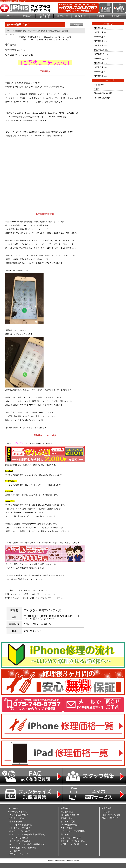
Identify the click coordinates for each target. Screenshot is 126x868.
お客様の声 (116, 16)
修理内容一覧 (63, 16)
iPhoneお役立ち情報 (103, 93)
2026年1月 (98, 45)
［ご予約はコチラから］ (45, 63)
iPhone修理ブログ (102, 98)
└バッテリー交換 (16, 818)
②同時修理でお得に (15, 50)
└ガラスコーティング (18, 854)
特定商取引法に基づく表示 (73, 841)
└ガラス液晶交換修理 (18, 815)
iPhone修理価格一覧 (70, 815)
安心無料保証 (67, 812)
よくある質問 (98, 16)
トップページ (9, 16)
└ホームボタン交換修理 (19, 841)
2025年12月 (99, 50)
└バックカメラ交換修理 (19, 828)
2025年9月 (98, 63)
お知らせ (98, 89)
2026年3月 (98, 37)
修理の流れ (27, 16)
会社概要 (65, 834)
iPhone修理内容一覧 (17, 812)
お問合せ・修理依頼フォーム (74, 844)
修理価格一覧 (81, 16)
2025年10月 (99, 59)
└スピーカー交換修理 (18, 838)
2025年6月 (98, 76)
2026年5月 (98, 28)
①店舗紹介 (11, 45)
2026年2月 (98, 41)
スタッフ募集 (67, 828)
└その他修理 (14, 851)
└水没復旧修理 (15, 822)
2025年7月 (98, 72)
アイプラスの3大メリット (45, 16)
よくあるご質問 (68, 822)
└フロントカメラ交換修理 (20, 825)
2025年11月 (99, 54)
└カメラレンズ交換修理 (19, 831)
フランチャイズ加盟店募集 (73, 831)
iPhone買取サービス (70, 825)
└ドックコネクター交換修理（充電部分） (27, 834)
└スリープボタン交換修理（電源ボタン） (27, 844)
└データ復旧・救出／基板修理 (22, 848)
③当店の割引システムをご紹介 (20, 55)
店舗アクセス (67, 818)
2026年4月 (98, 32)
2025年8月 (98, 67)
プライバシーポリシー (71, 838)
